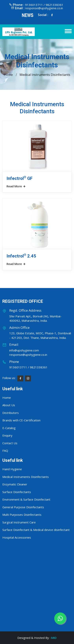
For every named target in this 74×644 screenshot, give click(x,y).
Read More (16, 186)
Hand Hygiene (12, 469)
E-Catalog (9, 428)
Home (8, 75)
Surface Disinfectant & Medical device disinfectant (36, 530)
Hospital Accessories (17, 537)
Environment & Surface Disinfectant (26, 499)
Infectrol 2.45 (21, 256)
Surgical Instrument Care (19, 522)
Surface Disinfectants (17, 492)
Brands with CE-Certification (21, 420)
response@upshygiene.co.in (44, 8)
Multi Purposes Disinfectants (22, 515)
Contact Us (10, 443)
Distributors (11, 413)
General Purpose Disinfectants (23, 507)
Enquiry (7, 435)
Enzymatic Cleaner (15, 484)
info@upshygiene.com (24, 350)
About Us (9, 405)
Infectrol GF (20, 178)
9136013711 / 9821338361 (28, 367)
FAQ (5, 451)
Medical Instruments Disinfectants (26, 477)
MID (54, 638)
